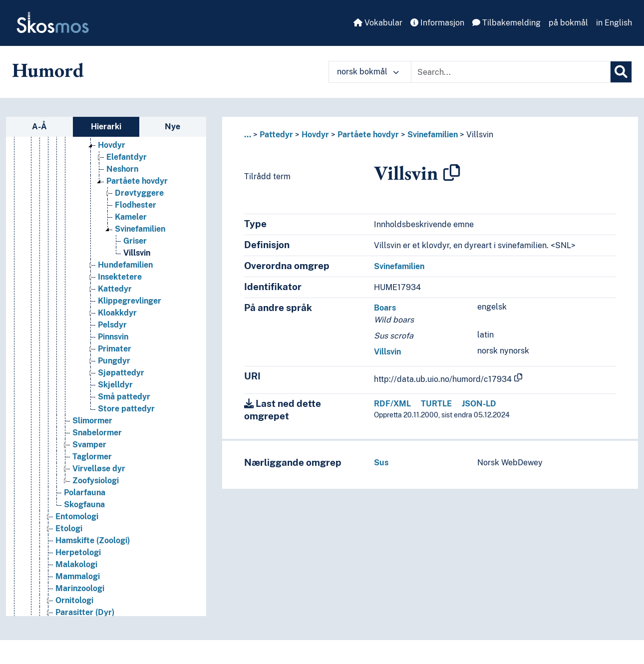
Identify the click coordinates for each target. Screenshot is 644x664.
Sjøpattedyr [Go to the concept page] (121, 385)
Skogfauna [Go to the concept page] (84, 516)
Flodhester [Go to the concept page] (136, 217)
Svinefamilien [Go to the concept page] (140, 241)
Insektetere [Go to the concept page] (120, 289)
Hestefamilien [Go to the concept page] (124, 145)
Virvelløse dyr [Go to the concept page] (99, 481)
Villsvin (480, 135)
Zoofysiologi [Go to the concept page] (96, 493)
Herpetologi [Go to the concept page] (78, 564)
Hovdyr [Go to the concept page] (112, 157)
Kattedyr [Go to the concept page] (115, 301)
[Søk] (621, 72)
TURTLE (436, 404)
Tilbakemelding (506, 23)
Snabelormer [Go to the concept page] (97, 445)
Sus (381, 463)
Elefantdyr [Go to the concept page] (127, 169)
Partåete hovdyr (368, 135)
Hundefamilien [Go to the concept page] (125, 277)
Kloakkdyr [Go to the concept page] (117, 325)
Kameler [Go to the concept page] (131, 229)
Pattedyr (276, 135)
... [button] (248, 135)
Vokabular (378, 23)
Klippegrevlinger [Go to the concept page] (130, 313)
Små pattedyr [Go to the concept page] (124, 409)
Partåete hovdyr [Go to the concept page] (137, 193)
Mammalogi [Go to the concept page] (78, 588)
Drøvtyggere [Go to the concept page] (139, 205)
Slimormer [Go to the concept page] (92, 433)
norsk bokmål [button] (368, 72)
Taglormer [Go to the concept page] (92, 469)
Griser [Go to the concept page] (135, 253)
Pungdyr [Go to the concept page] (114, 373)
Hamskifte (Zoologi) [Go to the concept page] (93, 552)
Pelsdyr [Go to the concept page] (112, 337)
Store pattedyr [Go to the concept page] (126, 421)
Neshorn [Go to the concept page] (122, 181)
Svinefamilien (433, 135)
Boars (385, 308)
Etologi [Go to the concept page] (69, 540)
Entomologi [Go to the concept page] (77, 528)
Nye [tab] (172, 127)
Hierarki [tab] (106, 127)
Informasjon (437, 23)
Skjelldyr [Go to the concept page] (115, 397)
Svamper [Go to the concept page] (89, 457)
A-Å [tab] (39, 127)
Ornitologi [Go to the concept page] (74, 612)
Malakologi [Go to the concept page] (76, 576)
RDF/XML (392, 404)
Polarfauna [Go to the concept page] (85, 504)
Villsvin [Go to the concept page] (137, 265)
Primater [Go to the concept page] (115, 361)
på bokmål (568, 23)
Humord (48, 70)
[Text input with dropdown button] (511, 72)
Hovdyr (315, 135)
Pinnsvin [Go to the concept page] (113, 349)
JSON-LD (479, 404)
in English (614, 23)
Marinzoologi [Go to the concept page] (80, 600)
